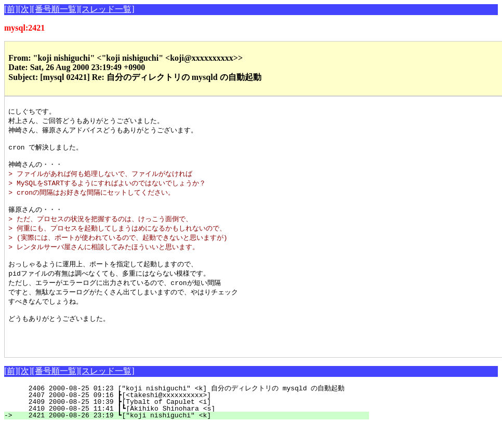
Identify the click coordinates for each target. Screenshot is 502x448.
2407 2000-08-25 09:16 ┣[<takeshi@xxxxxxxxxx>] (193, 417)
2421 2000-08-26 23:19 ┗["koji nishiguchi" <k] (193, 438)
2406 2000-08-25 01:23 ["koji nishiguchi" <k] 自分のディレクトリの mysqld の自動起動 (184, 411)
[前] (11, 9)
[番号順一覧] (55, 9)
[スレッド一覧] (107, 9)
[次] (25, 9)
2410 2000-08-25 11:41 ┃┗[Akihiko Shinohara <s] (190, 431)
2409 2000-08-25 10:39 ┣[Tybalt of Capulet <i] (193, 424)
